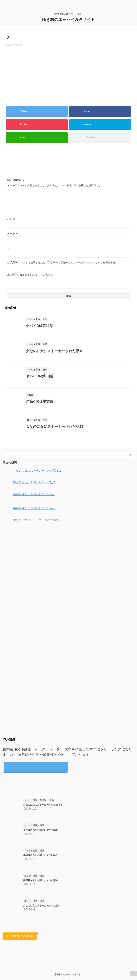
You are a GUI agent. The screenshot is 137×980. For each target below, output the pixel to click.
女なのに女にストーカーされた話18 (55, 351)
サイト (11, 248)
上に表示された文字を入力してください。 (31, 275)
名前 (11, 219)
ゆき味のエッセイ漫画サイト (68, 20)
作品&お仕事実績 (40, 401)
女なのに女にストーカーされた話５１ (43, 805)
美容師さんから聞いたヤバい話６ (41, 880)
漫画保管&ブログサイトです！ (68, 974)
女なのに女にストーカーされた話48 (42, 906)
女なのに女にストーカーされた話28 (55, 427)
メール (12, 233)
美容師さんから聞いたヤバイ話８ (41, 830)
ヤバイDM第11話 (40, 326)
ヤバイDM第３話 (39, 376)
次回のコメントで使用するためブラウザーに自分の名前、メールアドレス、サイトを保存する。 (64, 262)
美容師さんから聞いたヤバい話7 (40, 855)
